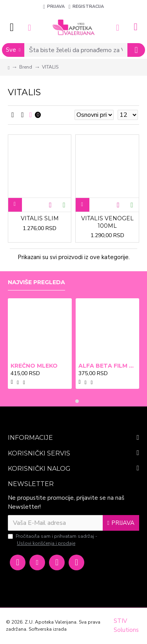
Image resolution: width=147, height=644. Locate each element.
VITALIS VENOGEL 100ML (107, 222)
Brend (26, 67)
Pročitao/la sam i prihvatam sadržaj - (53, 540)
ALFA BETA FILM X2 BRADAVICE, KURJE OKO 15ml (108, 366)
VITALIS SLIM (40, 218)
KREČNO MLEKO (34, 366)
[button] (70, 401)
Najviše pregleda (36, 282)
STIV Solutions (126, 625)
